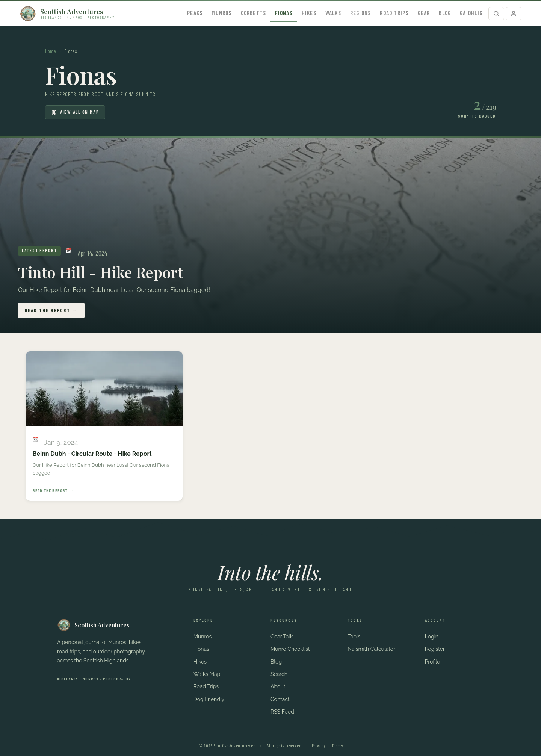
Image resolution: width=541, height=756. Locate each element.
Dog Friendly (209, 699)
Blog (445, 13)
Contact (280, 699)
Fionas (284, 13)
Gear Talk (282, 637)
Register (435, 649)
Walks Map (207, 674)
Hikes (309, 13)
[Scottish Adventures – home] (67, 14)
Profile (433, 662)
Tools (354, 637)
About (278, 686)
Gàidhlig (471, 13)
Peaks (195, 13)
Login (432, 637)
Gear (424, 13)
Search (279, 674)
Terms (337, 745)
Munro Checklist (290, 649)
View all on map (75, 112)
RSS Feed (282, 712)
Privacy (319, 745)
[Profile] (514, 14)
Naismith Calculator (371, 649)
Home (51, 51)
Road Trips (394, 13)
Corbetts (254, 13)
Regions (361, 13)
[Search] (496, 14)
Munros (221, 13)
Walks (333, 13)
